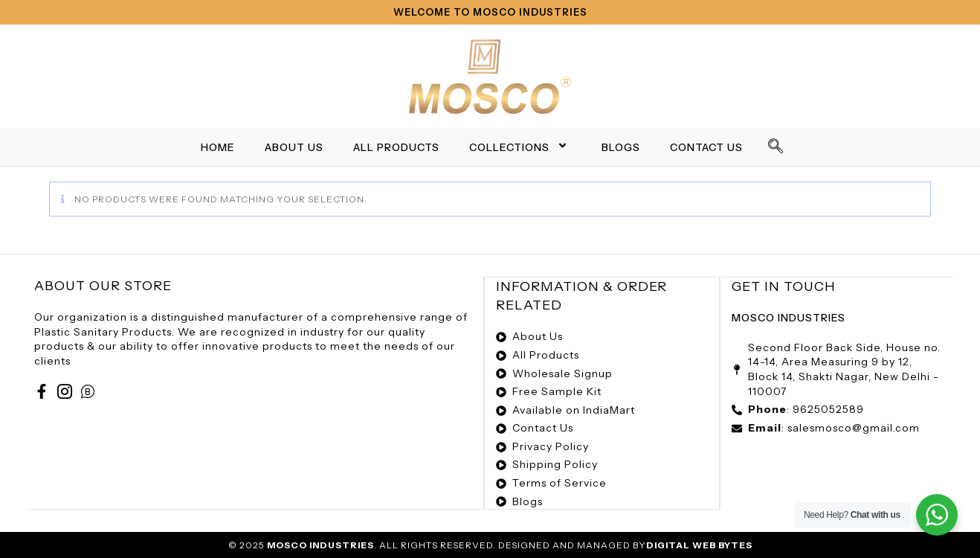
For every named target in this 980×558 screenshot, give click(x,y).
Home (218, 147)
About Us (294, 147)
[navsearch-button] (776, 147)
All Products (396, 147)
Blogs (621, 147)
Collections (520, 147)
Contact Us (706, 147)
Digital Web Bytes (699, 543)
